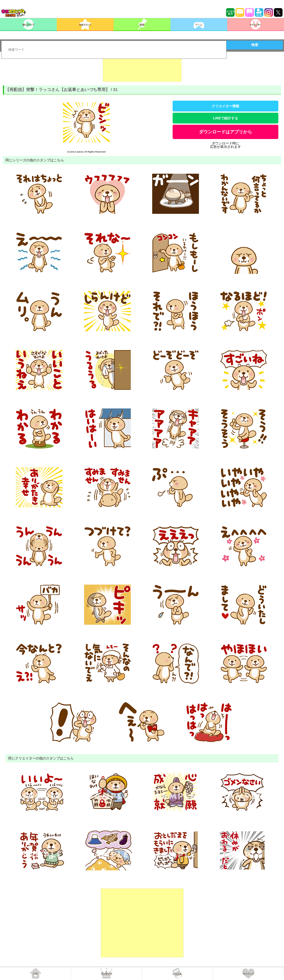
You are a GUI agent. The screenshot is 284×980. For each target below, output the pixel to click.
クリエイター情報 (225, 106)
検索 (255, 45)
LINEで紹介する (225, 118)
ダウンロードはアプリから (225, 132)
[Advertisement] (142, 69)
